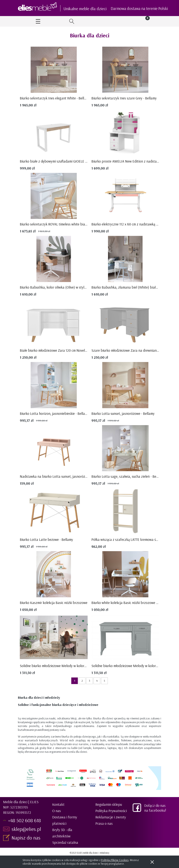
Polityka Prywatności (111, 811)
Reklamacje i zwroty (111, 817)
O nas (57, 811)
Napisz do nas (27, 838)
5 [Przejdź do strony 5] (104, 681)
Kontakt (58, 804)
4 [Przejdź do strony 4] (97, 681)
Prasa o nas (104, 823)
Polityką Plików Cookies (115, 860)
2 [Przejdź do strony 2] (82, 681)
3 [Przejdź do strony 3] (89, 681)
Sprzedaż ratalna (65, 842)
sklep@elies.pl (26, 829)
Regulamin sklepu (109, 804)
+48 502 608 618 (24, 820)
